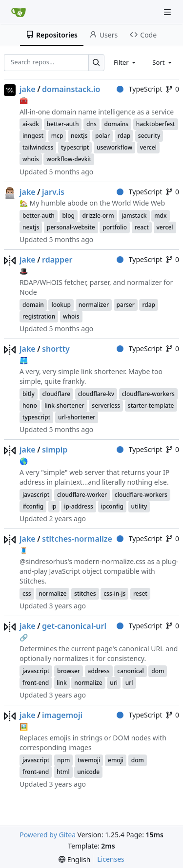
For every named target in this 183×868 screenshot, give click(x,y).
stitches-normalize (77, 539)
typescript (75, 147)
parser (126, 305)
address (99, 671)
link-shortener (64, 406)
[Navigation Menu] (168, 12)
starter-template (151, 406)
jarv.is (53, 192)
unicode (88, 772)
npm (63, 760)
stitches (85, 594)
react (142, 227)
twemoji (89, 760)
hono (30, 406)
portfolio (115, 227)
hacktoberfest (156, 124)
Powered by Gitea (48, 835)
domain (33, 305)
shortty (56, 349)
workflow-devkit (69, 159)
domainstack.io (71, 89)
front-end (36, 683)
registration (39, 316)
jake (28, 89)
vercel (148, 147)
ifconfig (33, 506)
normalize (52, 594)
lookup (61, 305)
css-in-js (114, 594)
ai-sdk (31, 124)
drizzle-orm (98, 216)
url (129, 683)
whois (31, 159)
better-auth (63, 124)
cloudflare (57, 394)
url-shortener (77, 417)
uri (114, 683)
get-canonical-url (74, 626)
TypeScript (139, 89)
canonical (130, 671)
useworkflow (114, 147)
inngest (33, 136)
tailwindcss (38, 147)
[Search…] (96, 63)
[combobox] (125, 62)
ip (54, 506)
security (149, 136)
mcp (57, 136)
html (63, 772)
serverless (106, 406)
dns (91, 124)
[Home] (19, 12)
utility (139, 506)
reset (140, 594)
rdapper (57, 260)
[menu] (74, 859)
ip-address (79, 506)
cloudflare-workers (148, 394)
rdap (124, 136)
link (62, 683)
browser (69, 671)
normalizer (94, 305)
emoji (116, 760)
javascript (36, 495)
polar (102, 136)
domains (117, 124)
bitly (29, 394)
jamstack (134, 216)
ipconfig (112, 506)
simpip (55, 450)
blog (69, 216)
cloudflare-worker (82, 495)
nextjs (79, 136)
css (27, 594)
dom (158, 671)
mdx (160, 216)
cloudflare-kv (96, 394)
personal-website (71, 227)
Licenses (111, 859)
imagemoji (62, 715)
